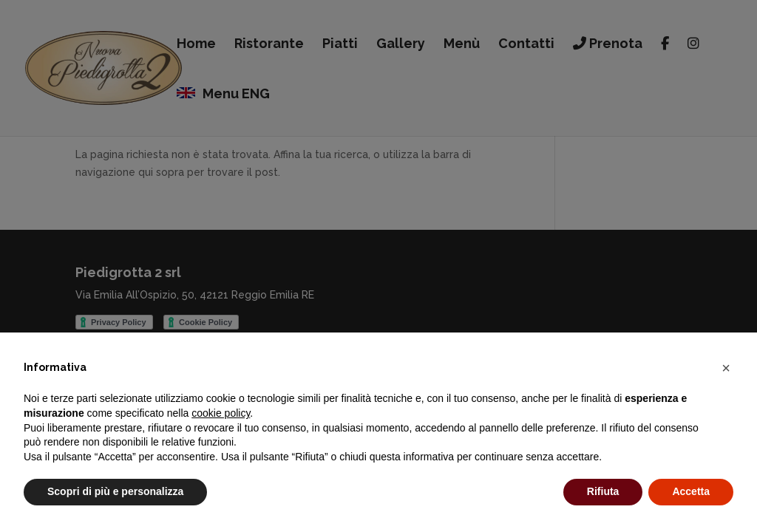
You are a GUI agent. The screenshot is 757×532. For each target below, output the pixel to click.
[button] (726, 368)
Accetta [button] (691, 491)
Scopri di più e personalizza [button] (115, 491)
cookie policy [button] (221, 413)
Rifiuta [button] (603, 491)
